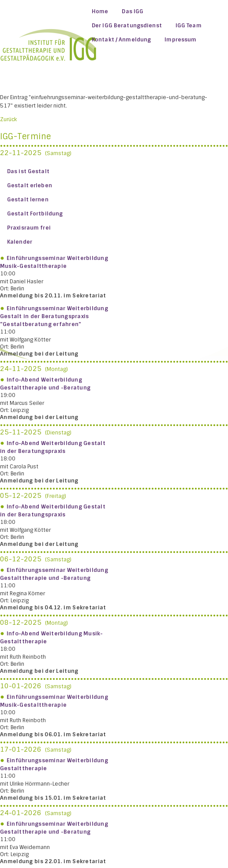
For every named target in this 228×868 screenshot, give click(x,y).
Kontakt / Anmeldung (121, 40)
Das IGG (133, 11)
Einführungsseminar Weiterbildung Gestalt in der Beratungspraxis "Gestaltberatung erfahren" (54, 316)
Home (100, 11)
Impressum (180, 40)
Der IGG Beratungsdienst (127, 26)
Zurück (8, 119)
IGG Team (189, 26)
